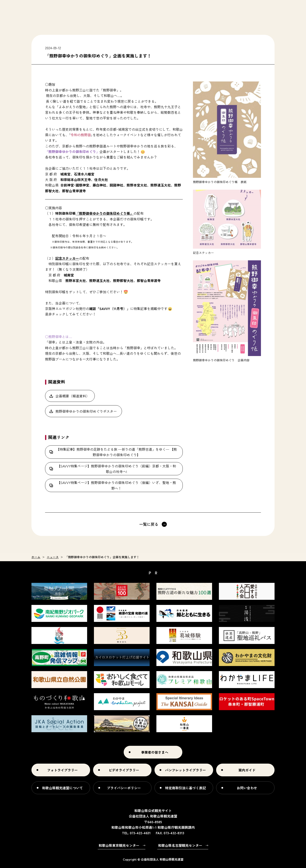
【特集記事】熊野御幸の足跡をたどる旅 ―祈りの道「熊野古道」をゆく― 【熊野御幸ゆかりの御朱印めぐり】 (116, 452)
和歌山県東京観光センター (119, 845)
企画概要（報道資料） (72, 396)
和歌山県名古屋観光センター (180, 845)
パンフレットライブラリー (186, 770)
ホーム (36, 557)
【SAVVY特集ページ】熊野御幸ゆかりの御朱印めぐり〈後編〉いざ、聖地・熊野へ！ (116, 485)
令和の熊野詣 (81, 135)
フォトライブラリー (62, 770)
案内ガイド (247, 770)
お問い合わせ (247, 788)
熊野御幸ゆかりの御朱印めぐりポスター (86, 411)
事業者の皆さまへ (155, 752)
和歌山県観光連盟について (62, 788)
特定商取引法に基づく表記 (186, 788)
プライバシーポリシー (124, 788)
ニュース (53, 557)
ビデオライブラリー (124, 770)
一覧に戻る (149, 524)
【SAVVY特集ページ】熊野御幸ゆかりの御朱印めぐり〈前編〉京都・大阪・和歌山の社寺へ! (116, 469)
